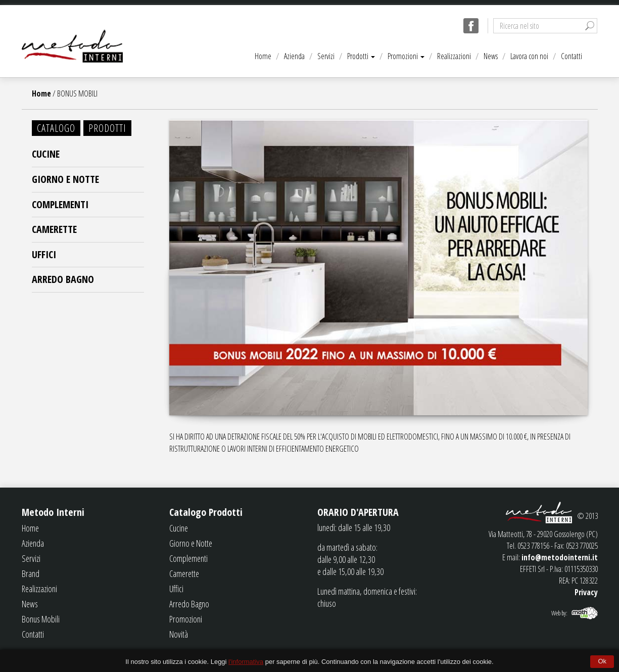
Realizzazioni (454, 56)
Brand (31, 573)
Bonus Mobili (41, 619)
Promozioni (186, 619)
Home (263, 56)
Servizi (326, 56)
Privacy (586, 592)
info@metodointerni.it (560, 557)
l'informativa (246, 662)
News (491, 56)
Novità (179, 634)
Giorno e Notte (65, 179)
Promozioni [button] (406, 56)
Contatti (572, 56)
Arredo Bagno (63, 279)
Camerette (54, 229)
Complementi (60, 204)
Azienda (294, 56)
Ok (602, 661)
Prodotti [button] (361, 56)
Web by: (559, 613)
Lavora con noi (529, 56)
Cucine (46, 154)
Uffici (44, 254)
